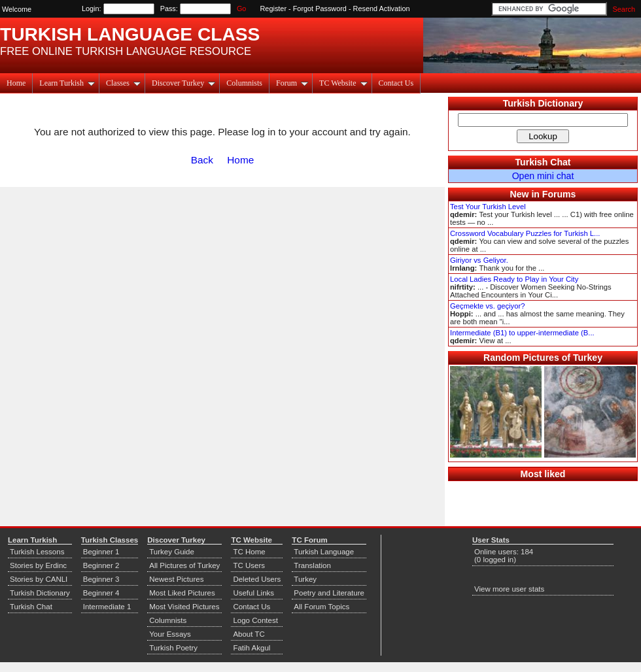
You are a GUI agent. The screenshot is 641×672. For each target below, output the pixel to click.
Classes (123, 83)
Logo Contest (255, 620)
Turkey (305, 579)
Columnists (244, 83)
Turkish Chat (543, 162)
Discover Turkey (183, 83)
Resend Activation (382, 8)
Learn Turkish (67, 83)
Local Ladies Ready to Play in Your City (514, 279)
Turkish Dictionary (543, 103)
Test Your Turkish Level (488, 207)
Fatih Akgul (251, 648)
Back (202, 160)
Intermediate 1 (107, 607)
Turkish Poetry (173, 648)
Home (16, 83)
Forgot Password (320, 8)
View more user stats (509, 589)
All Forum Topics (321, 607)
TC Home (249, 552)
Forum (292, 83)
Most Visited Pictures (184, 607)
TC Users (249, 565)
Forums (559, 194)
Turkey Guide (172, 552)
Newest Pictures (176, 579)
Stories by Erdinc (38, 565)
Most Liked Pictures (182, 593)
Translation (312, 565)
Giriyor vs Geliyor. (479, 260)
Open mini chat (543, 176)
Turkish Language (324, 552)
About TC (249, 634)
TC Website (343, 83)
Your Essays (170, 634)
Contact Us (396, 83)
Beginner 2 (101, 565)
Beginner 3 (101, 579)
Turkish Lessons (37, 552)
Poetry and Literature (329, 593)
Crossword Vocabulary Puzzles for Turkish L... (525, 233)
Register (274, 8)
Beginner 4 (101, 593)
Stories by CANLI (39, 579)
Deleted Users (257, 579)
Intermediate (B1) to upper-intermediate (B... (522, 333)
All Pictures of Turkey (184, 565)
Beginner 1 (101, 552)
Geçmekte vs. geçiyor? (487, 306)
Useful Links (253, 593)
